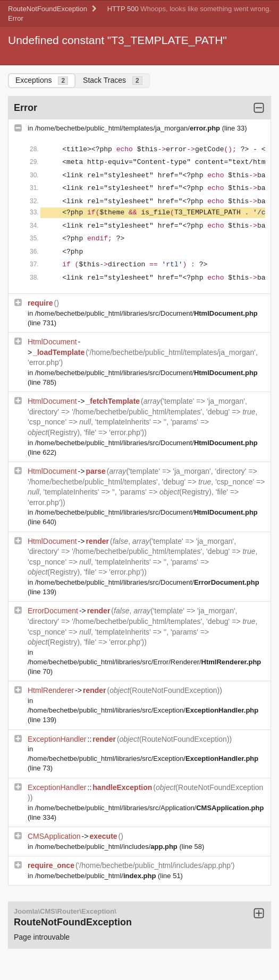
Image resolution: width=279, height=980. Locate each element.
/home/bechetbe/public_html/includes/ (107, 847)
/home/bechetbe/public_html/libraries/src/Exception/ (143, 710)
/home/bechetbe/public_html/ (96, 876)
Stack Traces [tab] (113, 80)
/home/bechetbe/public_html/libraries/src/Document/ (146, 313)
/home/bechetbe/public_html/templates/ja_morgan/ (129, 128)
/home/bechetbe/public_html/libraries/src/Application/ (150, 808)
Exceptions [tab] (42, 80)
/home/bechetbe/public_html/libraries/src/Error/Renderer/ (144, 662)
